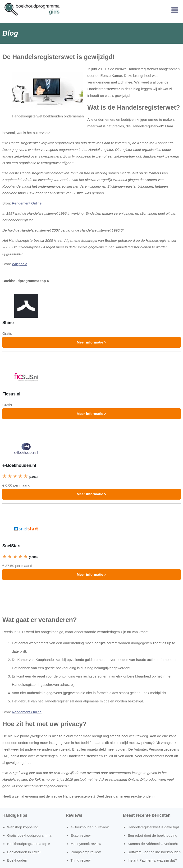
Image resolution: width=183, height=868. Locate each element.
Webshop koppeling (23, 827)
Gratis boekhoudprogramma (29, 835)
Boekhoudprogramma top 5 (29, 844)
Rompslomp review (86, 852)
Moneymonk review (86, 844)
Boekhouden (17, 860)
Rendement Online (27, 203)
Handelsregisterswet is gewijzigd (153, 827)
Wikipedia (20, 264)
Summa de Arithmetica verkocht (153, 844)
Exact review (80, 835)
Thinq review (80, 860)
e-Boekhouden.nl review (89, 827)
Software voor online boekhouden (154, 852)
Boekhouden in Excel (24, 852)
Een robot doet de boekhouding (152, 835)
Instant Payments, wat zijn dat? (152, 860)
